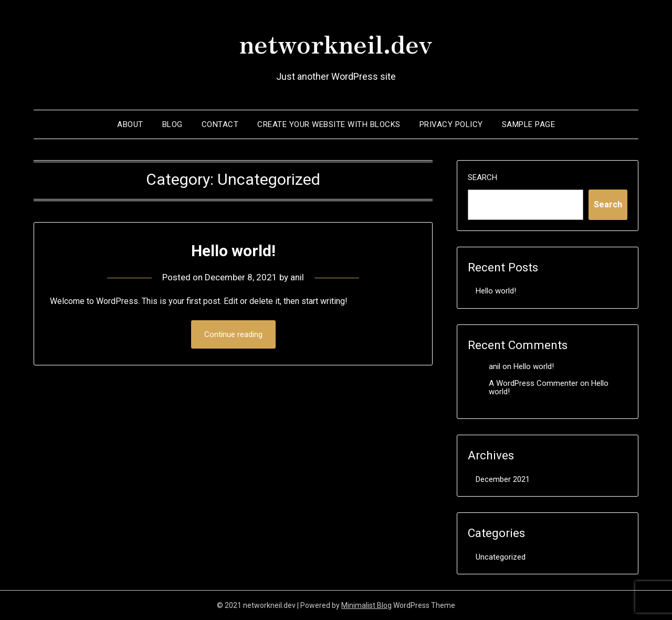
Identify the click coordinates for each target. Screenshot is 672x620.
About (130, 124)
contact (220, 124)
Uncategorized (501, 557)
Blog (172, 124)
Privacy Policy (451, 124)
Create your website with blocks (329, 124)
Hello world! (233, 251)
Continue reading (233, 334)
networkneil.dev (336, 43)
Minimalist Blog (366, 605)
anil (297, 277)
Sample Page (529, 124)
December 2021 (503, 479)
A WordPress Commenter (533, 383)
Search (482, 177)
